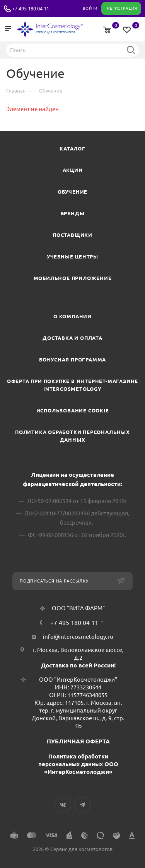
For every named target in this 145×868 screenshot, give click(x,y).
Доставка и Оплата (72, 338)
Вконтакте (63, 805)
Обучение (72, 192)
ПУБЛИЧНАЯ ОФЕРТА (78, 741)
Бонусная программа (72, 360)
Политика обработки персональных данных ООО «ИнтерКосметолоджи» (78, 764)
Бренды (73, 213)
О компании (72, 316)
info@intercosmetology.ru (78, 637)
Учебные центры (72, 257)
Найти (131, 50)
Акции (73, 170)
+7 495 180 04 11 (31, 8)
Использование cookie (73, 410)
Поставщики (72, 235)
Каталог (72, 149)
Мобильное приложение (73, 278)
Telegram (83, 805)
